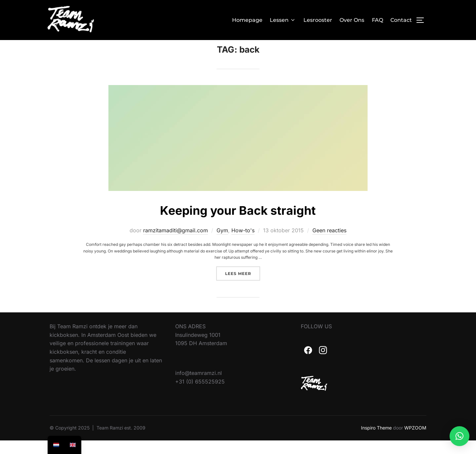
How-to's (243, 244)
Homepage (247, 20)
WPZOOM (415, 441)
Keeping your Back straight (238, 223)
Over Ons (352, 20)
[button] (459, 436)
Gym (222, 244)
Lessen (283, 20)
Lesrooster (318, 20)
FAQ (377, 20)
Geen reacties (329, 244)
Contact (401, 20)
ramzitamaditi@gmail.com (176, 244)
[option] (73, 445)
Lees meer (243, 287)
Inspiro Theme (376, 441)
